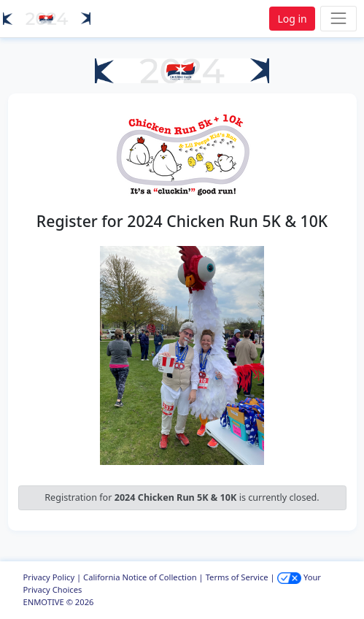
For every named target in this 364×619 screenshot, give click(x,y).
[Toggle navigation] (338, 19)
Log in (292, 19)
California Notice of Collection (140, 577)
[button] (47, 19)
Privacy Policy (49, 577)
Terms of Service (237, 577)
